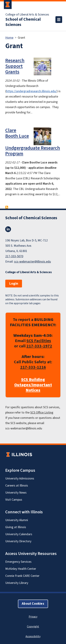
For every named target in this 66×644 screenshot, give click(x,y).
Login (14, 284)
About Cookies (33, 604)
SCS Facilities (39, 341)
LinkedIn (8, 229)
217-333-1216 (33, 367)
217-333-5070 (14, 256)
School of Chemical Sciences (23, 22)
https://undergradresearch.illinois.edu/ (31, 91)
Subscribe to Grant (7, 207)
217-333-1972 (39, 346)
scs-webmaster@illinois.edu (32, 262)
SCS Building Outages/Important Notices (33, 385)
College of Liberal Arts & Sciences (27, 15)
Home (9, 38)
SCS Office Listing (42, 413)
